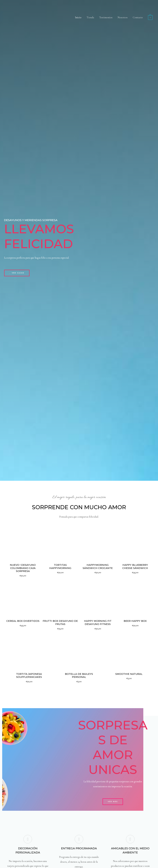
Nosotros (123, 17)
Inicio (78, 17)
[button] (17, 273)
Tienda (90, 17)
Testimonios (106, 17)
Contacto (138, 17)
